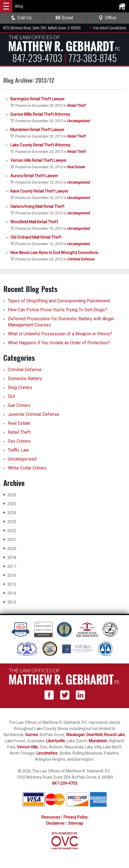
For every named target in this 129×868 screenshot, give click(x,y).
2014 (10, 593)
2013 (10, 602)
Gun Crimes (19, 405)
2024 (10, 513)
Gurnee (32, 735)
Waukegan (75, 735)
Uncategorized (78, 121)
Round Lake (114, 735)
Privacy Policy (76, 817)
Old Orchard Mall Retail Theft (36, 237)
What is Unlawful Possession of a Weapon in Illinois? (60, 334)
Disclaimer (55, 823)
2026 (10, 495)
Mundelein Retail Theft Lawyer (37, 130)
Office (107, 18)
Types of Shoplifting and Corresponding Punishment (59, 301)
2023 (10, 522)
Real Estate (76, 167)
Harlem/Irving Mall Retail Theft (37, 207)
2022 (10, 531)
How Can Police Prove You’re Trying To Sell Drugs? (58, 310)
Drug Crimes (20, 387)
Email (64, 18)
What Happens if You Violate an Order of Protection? (59, 343)
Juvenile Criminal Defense (34, 414)
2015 (10, 584)
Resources (51, 817)
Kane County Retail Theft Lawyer (39, 191)
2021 (10, 539)
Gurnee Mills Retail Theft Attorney (40, 114)
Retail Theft (76, 105)
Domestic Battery (25, 379)
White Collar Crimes (27, 468)
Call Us (22, 18)
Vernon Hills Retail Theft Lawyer (38, 160)
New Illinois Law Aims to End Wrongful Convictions (54, 253)
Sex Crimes (19, 441)
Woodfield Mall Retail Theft (34, 222)
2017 (10, 566)
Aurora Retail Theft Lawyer (34, 176)
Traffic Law (18, 450)
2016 (10, 575)
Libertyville (56, 741)
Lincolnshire (47, 753)
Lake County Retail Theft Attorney (40, 145)
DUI (11, 396)
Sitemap (76, 823)
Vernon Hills (27, 747)
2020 (10, 548)
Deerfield (94, 735)
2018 (10, 557)
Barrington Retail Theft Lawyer (37, 99)
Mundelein (98, 741)
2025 (10, 504)
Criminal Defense (81, 259)
